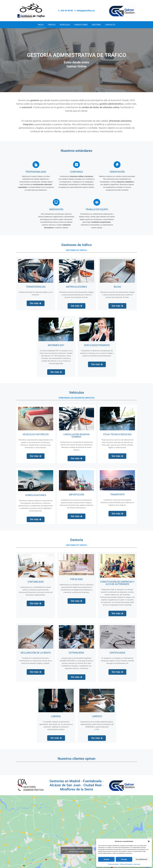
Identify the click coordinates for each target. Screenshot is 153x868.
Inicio (41, 25)
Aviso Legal (137, 864)
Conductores (81, 25)
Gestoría (96, 25)
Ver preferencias (142, 859)
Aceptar (106, 859)
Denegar (124, 859)
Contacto (110, 25)
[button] (149, 841)
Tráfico (52, 25)
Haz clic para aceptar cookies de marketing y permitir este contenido (77, 850)
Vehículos (65, 25)
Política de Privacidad (126, 864)
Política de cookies (113, 864)
